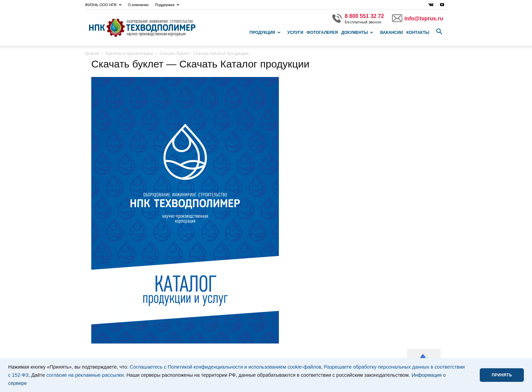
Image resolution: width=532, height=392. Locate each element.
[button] (439, 32)
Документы (357, 33)
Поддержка (167, 5)
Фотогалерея (322, 33)
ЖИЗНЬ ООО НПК (103, 5)
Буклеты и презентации (129, 53)
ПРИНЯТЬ (502, 375)
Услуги (295, 33)
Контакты (418, 33)
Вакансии (391, 33)
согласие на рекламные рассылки (85, 375)
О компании (138, 5)
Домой (92, 53)
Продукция (265, 33)
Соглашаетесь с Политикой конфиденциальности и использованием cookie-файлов (225, 367)
